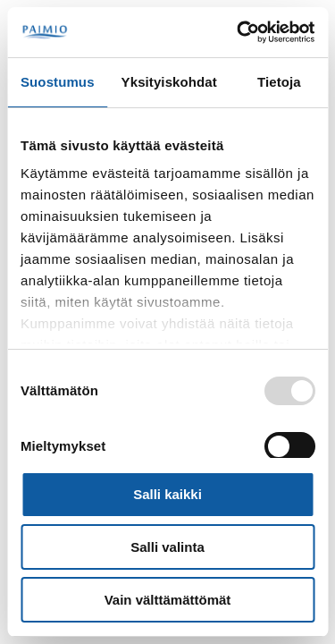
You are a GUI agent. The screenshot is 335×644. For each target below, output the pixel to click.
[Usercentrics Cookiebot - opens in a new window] (239, 32)
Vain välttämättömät (168, 600)
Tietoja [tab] (279, 82)
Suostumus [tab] (58, 82)
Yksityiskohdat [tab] (169, 82)
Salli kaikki (167, 494)
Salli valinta (167, 547)
